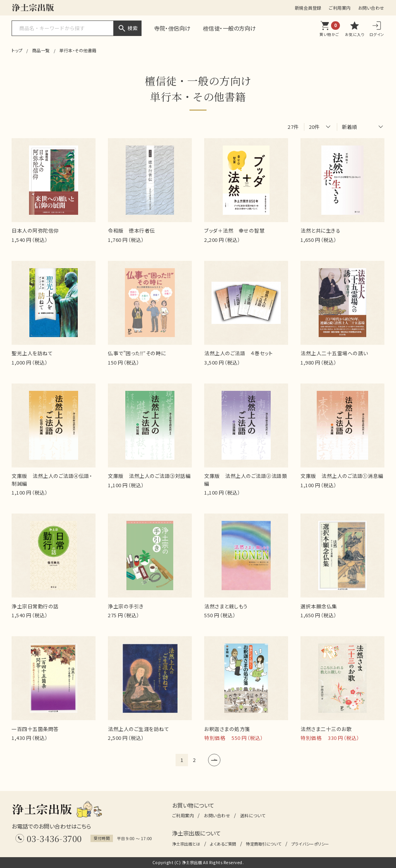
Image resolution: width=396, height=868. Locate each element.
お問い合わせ (371, 8)
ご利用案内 (340, 8)
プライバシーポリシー (310, 844)
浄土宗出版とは (186, 844)
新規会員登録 (308, 8)
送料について (253, 815)
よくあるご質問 (223, 844)
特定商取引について (264, 844)
